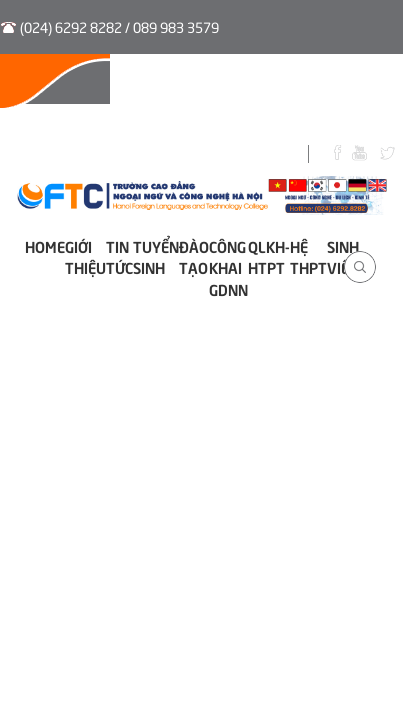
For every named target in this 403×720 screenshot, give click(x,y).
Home (45, 245)
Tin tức (119, 256)
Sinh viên (343, 256)
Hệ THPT (308, 256)
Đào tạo (194, 256)
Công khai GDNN (228, 267)
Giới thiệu (85, 256)
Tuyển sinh (156, 256)
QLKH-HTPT (269, 256)
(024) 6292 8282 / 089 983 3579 (119, 26)
